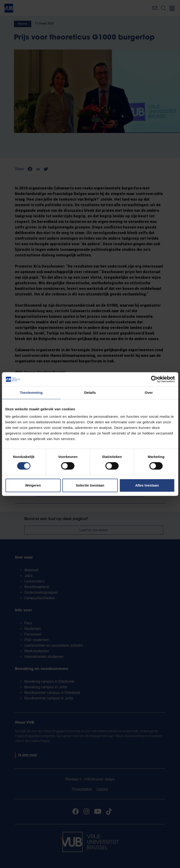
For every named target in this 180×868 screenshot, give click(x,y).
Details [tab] (90, 393)
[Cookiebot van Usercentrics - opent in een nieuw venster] (154, 379)
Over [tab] (149, 393)
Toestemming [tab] (31, 393)
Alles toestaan (147, 485)
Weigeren (33, 485)
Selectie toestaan (90, 485)
